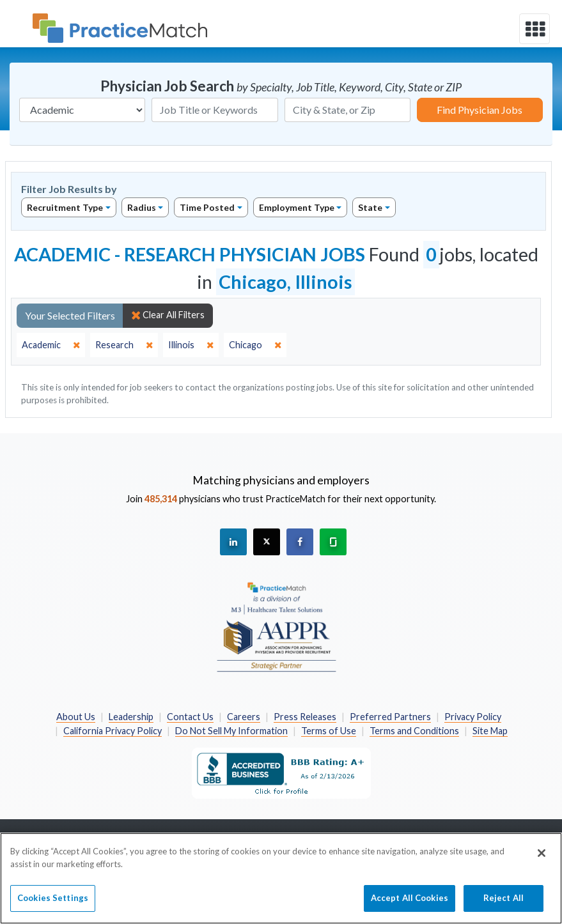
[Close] (542, 861)
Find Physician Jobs (480, 110)
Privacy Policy (473, 717)
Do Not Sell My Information (231, 731)
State (370, 207)
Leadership (131, 717)
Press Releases (305, 717)
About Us (76, 717)
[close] (51, 345)
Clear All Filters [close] (168, 315)
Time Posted (207, 207)
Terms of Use (329, 731)
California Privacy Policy (113, 731)
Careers (244, 717)
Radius (142, 207)
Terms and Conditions (414, 731)
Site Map (490, 731)
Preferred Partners (390, 717)
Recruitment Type (65, 207)
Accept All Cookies (410, 906)
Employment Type (297, 207)
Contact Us (190, 717)
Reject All (503, 906)
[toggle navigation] (535, 29)
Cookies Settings (53, 906)
